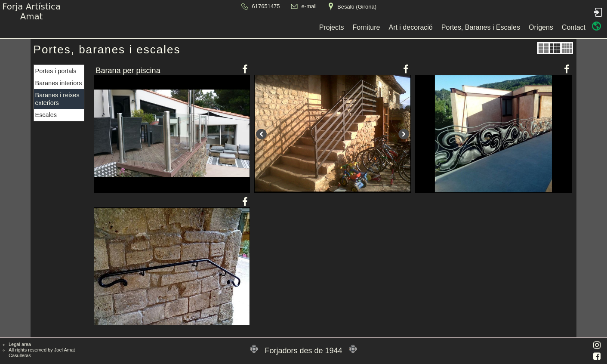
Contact (425, 27)
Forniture (218, 27)
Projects (183, 27)
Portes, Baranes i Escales (332, 27)
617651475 (266, 6)
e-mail (309, 6)
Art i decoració (262, 27)
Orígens (392, 27)
